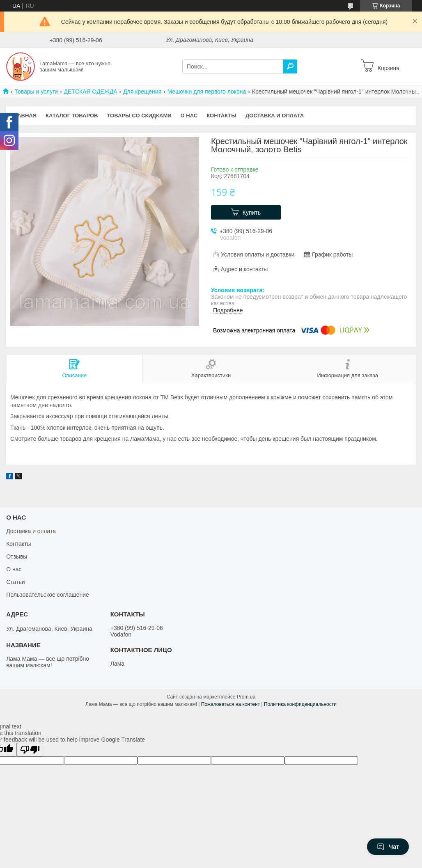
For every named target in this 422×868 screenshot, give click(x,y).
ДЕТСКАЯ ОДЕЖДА (91, 92)
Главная (24, 116)
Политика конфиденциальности (300, 704)
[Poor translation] (30, 750)
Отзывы (17, 557)
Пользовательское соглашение (48, 595)
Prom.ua (246, 697)
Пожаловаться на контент (230, 704)
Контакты (221, 116)
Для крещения (142, 92)
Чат (388, 847)
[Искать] (290, 66)
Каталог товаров (72, 116)
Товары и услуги (36, 92)
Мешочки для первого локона (207, 92)
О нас (189, 116)
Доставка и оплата (275, 116)
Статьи (15, 582)
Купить (252, 213)
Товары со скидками (139, 116)
